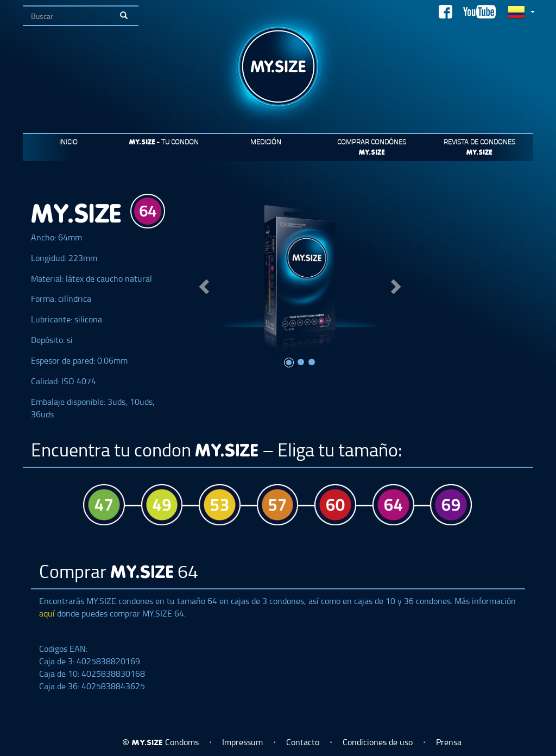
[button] (202, 284)
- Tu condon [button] (164, 142)
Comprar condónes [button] (372, 147)
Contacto (303, 742)
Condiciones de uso (378, 742)
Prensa (449, 742)
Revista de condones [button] (479, 147)
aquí (48, 613)
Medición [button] (266, 142)
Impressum (242, 742)
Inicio (68, 142)
